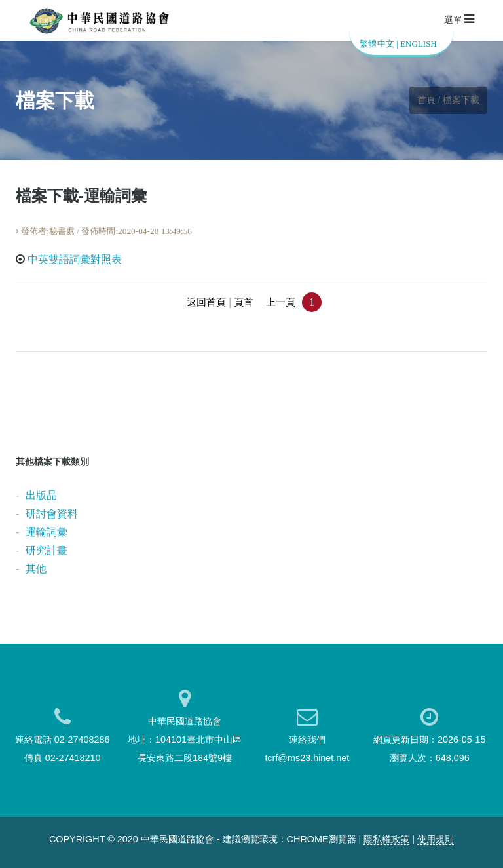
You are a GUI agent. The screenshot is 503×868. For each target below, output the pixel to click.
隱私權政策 (386, 839)
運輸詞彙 (47, 532)
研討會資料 (52, 514)
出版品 (41, 495)
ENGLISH (419, 44)
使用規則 (436, 839)
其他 (36, 569)
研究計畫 (47, 550)
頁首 (244, 302)
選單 (459, 19)
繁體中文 (377, 44)
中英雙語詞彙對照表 (75, 259)
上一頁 (281, 302)
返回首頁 (206, 302)
